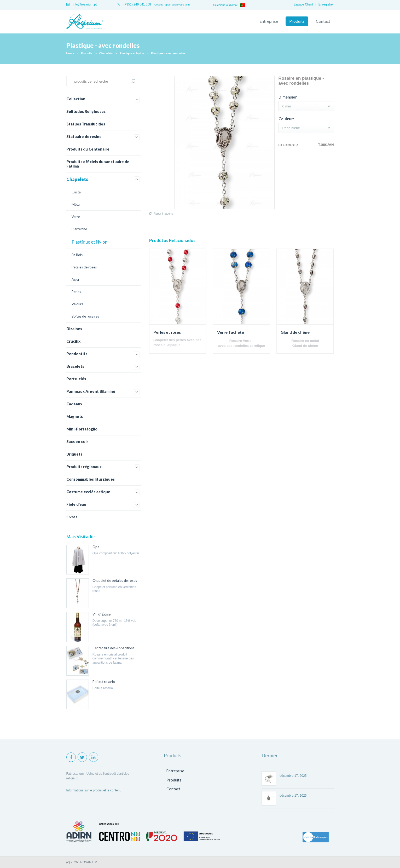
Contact (323, 21)
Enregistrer (326, 4)
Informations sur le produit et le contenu (94, 790)
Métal (76, 204)
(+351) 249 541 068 (134, 4)
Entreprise (269, 21)
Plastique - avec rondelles (168, 53)
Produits (297, 21)
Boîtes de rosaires (85, 316)
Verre (76, 217)
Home (70, 53)
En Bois (77, 255)
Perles (76, 292)
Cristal (77, 192)
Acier (76, 279)
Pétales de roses (84, 267)
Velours (77, 304)
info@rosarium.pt (82, 4)
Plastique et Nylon (132, 53)
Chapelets (106, 53)
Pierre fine (79, 229)
